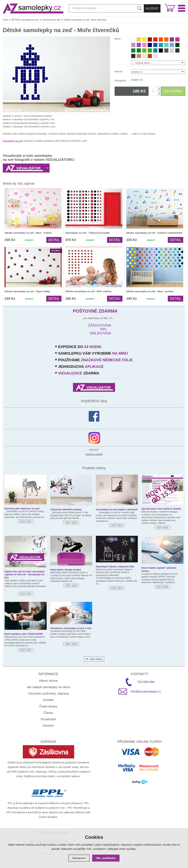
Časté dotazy (48, 706)
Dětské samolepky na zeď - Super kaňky (27, 291)
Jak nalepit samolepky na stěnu (48, 687)
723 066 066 (146, 682)
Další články (96, 659)
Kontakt (48, 700)
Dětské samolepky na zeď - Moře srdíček (88, 291)
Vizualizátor (48, 719)
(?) (141, 80)
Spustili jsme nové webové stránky (161, 509)
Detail (54, 240)
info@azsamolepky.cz (146, 692)
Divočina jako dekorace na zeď (22, 509)
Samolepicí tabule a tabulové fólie (115, 567)
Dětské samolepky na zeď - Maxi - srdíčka (28, 233)
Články (48, 713)
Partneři (48, 726)
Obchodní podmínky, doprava (48, 694)
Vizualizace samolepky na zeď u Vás (71, 628)
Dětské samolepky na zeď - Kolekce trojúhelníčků (154, 233)
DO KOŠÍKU (173, 91)
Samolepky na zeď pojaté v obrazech (117, 509)
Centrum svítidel (94, 454)
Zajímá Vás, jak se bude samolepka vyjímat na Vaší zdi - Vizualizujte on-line (25, 575)
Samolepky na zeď (13, 141)
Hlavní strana (48, 681)
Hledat (152, 8)
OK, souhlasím (106, 858)
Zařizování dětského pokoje (66, 509)
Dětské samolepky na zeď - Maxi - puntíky (150, 291)
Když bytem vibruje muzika (66, 570)
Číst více (26, 522)
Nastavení (79, 858)
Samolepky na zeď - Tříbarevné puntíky (88, 233)
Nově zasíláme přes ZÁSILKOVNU (24, 634)
